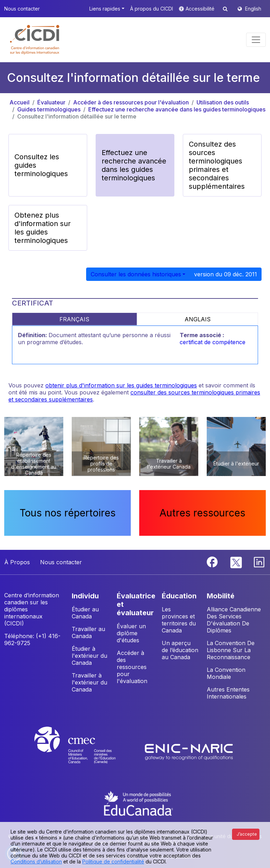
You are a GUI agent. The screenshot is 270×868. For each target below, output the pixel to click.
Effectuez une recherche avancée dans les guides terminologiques (177, 109)
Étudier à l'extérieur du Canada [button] (89, 656)
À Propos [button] (17, 562)
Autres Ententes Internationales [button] (228, 693)
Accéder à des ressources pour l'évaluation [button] (132, 667)
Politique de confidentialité (113, 861)
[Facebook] (213, 561)
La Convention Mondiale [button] (226, 673)
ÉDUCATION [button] (179, 596)
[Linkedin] (259, 561)
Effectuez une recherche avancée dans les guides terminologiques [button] (134, 165)
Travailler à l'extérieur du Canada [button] (89, 682)
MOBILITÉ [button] (221, 596)
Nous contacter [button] (22, 9)
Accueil (20, 102)
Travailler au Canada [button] (88, 632)
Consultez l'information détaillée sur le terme (77, 116)
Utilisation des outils (223, 102)
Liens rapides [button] (105, 9)
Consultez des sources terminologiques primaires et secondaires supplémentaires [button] (217, 165)
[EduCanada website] (139, 803)
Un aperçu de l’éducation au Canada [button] (180, 650)
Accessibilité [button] (201, 9)
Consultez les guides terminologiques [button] (41, 165)
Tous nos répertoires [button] (68, 513)
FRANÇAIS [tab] (74, 319)
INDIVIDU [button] (85, 596)
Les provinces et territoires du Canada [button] (179, 620)
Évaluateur (51, 102)
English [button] (253, 9)
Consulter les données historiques (136, 274)
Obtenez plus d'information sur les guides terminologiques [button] (43, 228)
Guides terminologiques (49, 109)
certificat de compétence (213, 342)
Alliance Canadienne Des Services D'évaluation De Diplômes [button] (234, 620)
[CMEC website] (84, 752)
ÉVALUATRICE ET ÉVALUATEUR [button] (136, 604)
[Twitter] (236, 561)
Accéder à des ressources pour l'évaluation (131, 102)
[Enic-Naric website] (189, 752)
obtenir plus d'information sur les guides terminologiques (121, 385)
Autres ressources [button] (202, 513)
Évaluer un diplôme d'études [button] (131, 633)
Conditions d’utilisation (36, 861)
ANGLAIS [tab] (198, 319)
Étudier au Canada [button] (85, 613)
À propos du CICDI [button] (152, 9)
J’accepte (247, 834)
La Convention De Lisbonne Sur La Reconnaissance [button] (231, 650)
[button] (35, 40)
